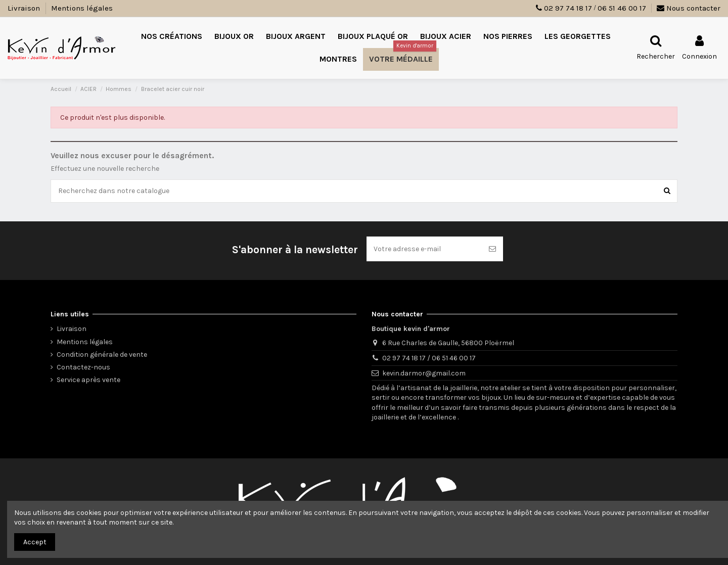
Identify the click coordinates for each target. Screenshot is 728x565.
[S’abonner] (492, 249)
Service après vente (88, 380)
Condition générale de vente (102, 355)
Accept (35, 542)
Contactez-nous (83, 367)
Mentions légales (82, 8)
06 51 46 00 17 (622, 8)
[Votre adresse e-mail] (424, 249)
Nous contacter (689, 8)
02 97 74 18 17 (568, 8)
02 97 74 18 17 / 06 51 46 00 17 (429, 358)
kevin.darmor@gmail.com (424, 373)
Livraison (25, 8)
